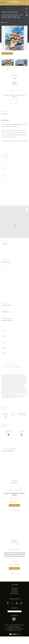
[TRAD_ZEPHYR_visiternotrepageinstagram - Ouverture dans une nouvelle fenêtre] (21, 611)
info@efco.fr (6, 312)
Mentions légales (9, 637)
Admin (16, 637)
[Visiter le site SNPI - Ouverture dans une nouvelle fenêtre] (14, 627)
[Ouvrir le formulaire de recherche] (23, 3)
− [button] (27, 210)
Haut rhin (4, 16)
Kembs (9, 16)
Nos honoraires (11, 635)
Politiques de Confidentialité (19, 396)
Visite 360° (14, 76)
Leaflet (15, 206)
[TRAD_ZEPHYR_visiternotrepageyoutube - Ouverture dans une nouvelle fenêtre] (17, 611)
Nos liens (21, 637)
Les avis (12, 2)
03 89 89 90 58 (6, 305)
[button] (7, 69)
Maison (14, 16)
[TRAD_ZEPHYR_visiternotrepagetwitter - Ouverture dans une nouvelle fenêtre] (12, 611)
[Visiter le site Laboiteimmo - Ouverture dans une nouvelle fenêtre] (14, 641)
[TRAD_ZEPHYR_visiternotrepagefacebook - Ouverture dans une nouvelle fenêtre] (8, 611)
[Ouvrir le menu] (27, 3)
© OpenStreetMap (21, 206)
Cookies (19, 638)
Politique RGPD (12, 638)
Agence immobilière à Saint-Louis (10, 15)
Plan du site (18, 635)
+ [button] (27, 208)
